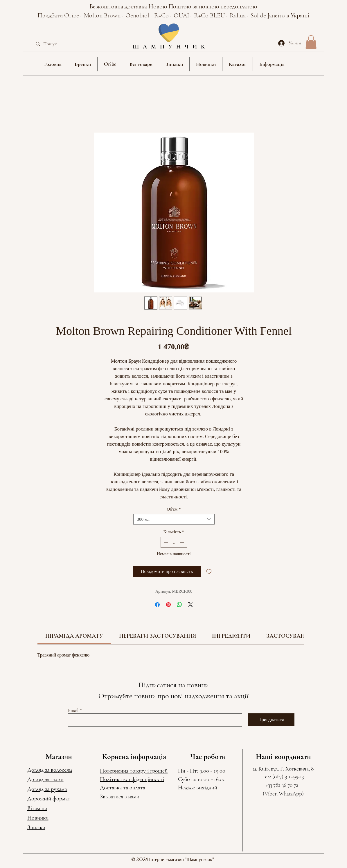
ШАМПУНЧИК (171, 47)
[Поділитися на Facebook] (157, 605)
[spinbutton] (174, 542)
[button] (83, 64)
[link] (74, 636)
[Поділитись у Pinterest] (168, 605)
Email (73, 710)
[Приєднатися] (271, 720)
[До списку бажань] (209, 572)
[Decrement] (165, 542)
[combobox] (174, 519)
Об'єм (174, 509)
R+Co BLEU (210, 15)
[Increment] (183, 542)
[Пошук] (60, 44)
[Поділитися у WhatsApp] (179, 605)
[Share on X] (190, 605)
